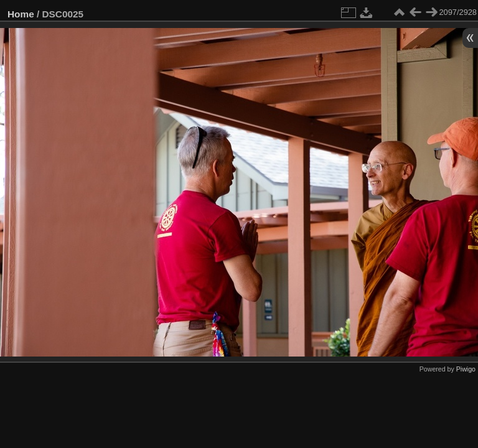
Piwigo (466, 369)
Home (21, 14)
